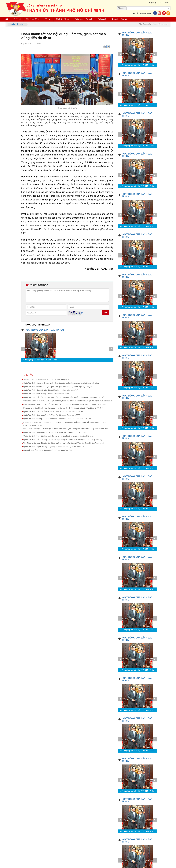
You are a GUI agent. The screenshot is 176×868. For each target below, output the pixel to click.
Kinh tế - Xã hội (63, 19)
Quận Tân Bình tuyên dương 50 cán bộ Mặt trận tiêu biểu (46, 394)
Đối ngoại (102, 19)
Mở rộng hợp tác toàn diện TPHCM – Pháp (40, 360)
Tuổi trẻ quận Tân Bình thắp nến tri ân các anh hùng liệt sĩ (46, 379)
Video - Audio (164, 3)
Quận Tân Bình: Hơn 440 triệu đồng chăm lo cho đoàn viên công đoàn (51, 390)
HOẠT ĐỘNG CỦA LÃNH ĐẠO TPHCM (44, 330)
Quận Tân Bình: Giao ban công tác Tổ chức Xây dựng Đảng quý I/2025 (52, 415)
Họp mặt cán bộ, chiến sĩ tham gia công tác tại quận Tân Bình (48, 450)
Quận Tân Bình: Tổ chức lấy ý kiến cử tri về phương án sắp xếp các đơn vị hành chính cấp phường (63, 439)
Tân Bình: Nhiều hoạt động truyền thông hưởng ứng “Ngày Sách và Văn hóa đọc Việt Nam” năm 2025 (64, 443)
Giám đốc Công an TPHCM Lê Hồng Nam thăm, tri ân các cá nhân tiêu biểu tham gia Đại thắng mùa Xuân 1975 (68, 401)
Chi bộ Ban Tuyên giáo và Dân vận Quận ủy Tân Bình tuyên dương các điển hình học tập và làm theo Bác (66, 429)
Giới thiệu (153, 3)
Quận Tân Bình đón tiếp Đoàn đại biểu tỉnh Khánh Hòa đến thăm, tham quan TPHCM (57, 419)
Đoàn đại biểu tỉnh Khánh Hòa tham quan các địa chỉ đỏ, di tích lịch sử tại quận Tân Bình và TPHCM (63, 408)
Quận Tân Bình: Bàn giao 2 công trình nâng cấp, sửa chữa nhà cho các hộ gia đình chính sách (61, 383)
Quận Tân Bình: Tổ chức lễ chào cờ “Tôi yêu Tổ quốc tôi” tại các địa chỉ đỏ (53, 412)
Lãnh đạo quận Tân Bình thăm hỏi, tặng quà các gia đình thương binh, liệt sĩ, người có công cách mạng (64, 404)
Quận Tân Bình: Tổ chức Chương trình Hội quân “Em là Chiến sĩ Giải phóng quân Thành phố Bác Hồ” (64, 397)
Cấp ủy (48, 19)
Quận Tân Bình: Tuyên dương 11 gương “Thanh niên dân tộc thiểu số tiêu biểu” (55, 447)
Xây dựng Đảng (33, 19)
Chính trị (17, 19)
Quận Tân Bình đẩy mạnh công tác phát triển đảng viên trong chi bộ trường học (55, 432)
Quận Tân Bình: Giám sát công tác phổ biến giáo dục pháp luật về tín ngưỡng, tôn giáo (58, 387)
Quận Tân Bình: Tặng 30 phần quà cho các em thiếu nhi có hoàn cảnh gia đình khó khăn (58, 436)
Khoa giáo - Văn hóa (119, 19)
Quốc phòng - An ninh (83, 19)
